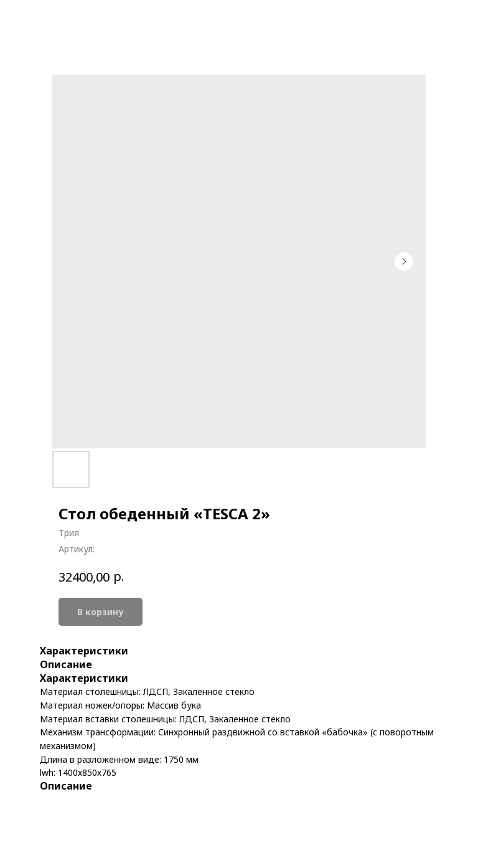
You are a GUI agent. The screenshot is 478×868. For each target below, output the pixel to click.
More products (54, 19)
